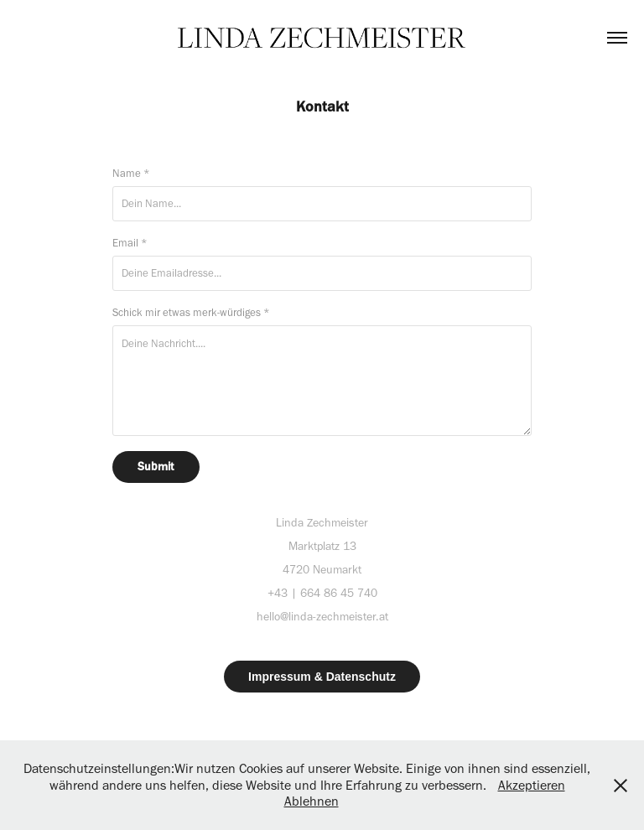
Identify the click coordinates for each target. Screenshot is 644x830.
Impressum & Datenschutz (322, 677)
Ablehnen (312, 801)
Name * (131, 173)
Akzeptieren (532, 785)
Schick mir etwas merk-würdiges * (191, 312)
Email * (130, 243)
